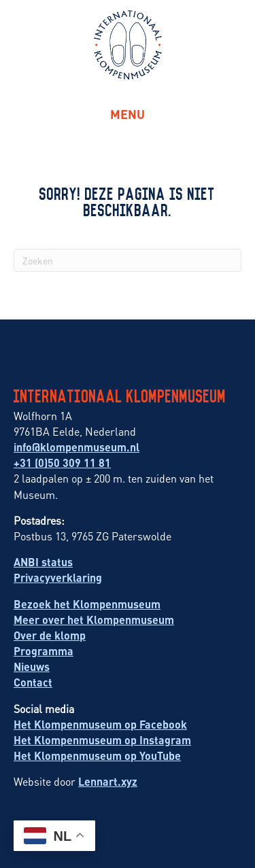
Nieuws (32, 666)
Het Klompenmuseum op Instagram (102, 740)
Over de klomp (50, 635)
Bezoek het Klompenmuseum (87, 604)
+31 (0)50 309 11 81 (62, 463)
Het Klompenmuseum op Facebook (100, 724)
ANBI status (43, 562)
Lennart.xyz (108, 781)
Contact (33, 682)
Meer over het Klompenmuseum (94, 620)
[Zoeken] (128, 260)
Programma (44, 651)
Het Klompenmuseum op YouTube (97, 756)
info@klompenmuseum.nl (76, 447)
